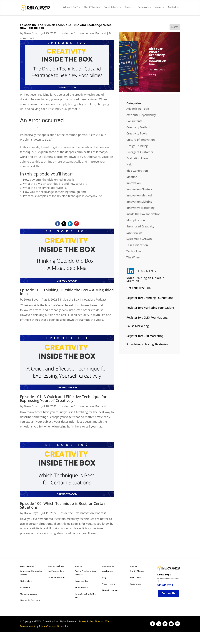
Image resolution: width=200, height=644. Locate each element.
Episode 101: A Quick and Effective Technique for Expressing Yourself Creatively (63, 398)
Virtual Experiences (56, 577)
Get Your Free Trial (139, 288)
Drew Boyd (31, 33)
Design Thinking (137, 146)
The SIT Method (92, 7)
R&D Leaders (26, 581)
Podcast (101, 33)
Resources (143, 7)
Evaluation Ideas (137, 158)
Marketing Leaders (28, 594)
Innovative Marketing (140, 208)
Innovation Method (139, 195)
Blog (104, 577)
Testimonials (136, 584)
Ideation (132, 177)
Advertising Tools (138, 109)
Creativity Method (138, 127)
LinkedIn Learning (110, 590)
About (158, 7)
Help (129, 164)
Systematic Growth (139, 239)
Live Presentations (56, 571)
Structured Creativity (140, 226)
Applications (108, 571)
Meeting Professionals (30, 600)
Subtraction (134, 233)
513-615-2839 (165, 585)
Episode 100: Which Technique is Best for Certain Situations (63, 505)
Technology (134, 251)
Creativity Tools (137, 133)
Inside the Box (81, 581)
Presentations (111, 7)
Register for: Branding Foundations (150, 298)
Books (128, 7)
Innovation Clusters (139, 189)
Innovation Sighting (139, 202)
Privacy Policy (86, 621)
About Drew (135, 577)
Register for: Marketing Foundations (150, 308)
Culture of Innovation (141, 140)
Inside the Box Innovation (77, 33)
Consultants (134, 121)
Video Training (109, 584)
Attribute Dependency (141, 115)
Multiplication (136, 220)
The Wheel (133, 257)
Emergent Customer (140, 152)
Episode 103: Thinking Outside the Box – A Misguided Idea (67, 292)
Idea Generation (137, 171)
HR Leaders (25, 587)
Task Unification (137, 245)
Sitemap (99, 621)
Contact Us (174, 7)
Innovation (134, 183)
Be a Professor (81, 587)
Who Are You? (70, 7)
